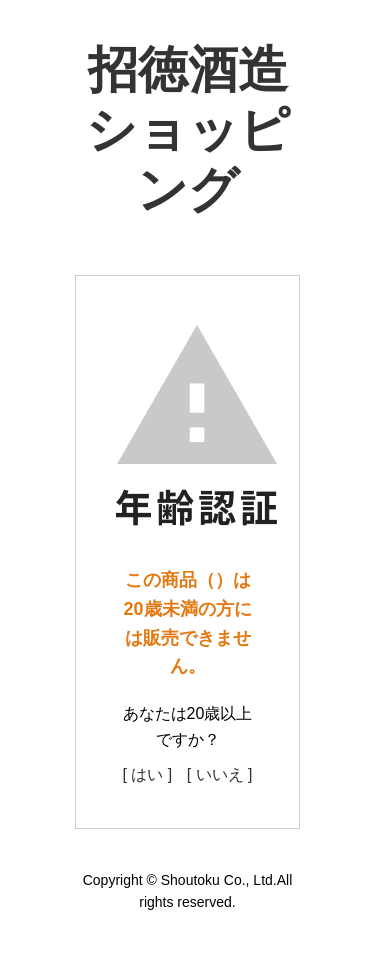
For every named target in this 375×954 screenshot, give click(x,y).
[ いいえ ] (220, 774)
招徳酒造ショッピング (188, 130)
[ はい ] (147, 774)
